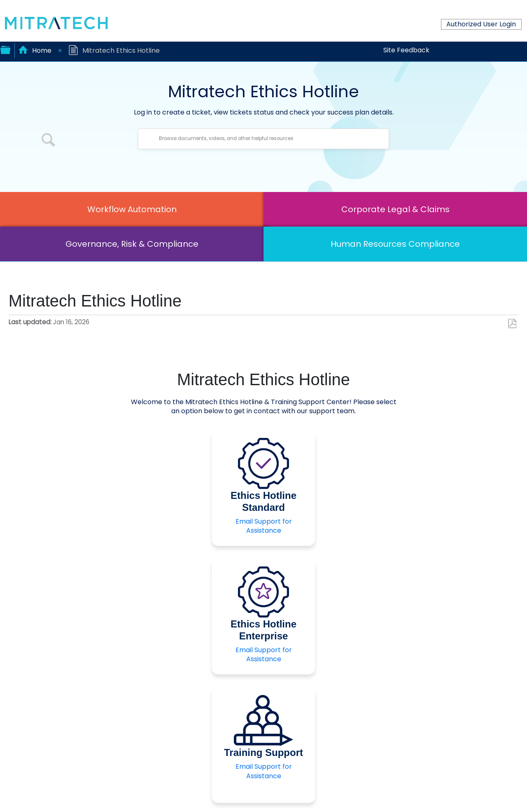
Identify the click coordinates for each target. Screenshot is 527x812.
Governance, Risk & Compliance (132, 244)
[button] (49, 141)
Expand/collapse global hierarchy (5, 49)
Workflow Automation (132, 209)
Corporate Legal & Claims (395, 209)
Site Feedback (406, 50)
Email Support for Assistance (264, 526)
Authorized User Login (481, 24)
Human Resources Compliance (395, 244)
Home (36, 50)
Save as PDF (512, 324)
